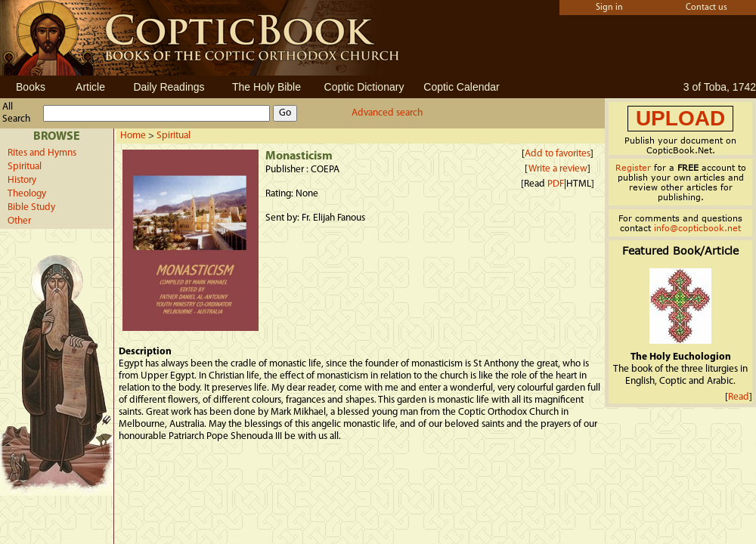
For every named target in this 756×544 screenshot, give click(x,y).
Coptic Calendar (461, 87)
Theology (27, 194)
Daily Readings (169, 87)
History (22, 180)
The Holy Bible (266, 87)
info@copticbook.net (697, 228)
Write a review (558, 169)
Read (739, 397)
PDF (556, 184)
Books (31, 87)
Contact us (706, 8)
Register (633, 167)
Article (90, 87)
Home (133, 136)
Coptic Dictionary (364, 87)
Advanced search (387, 113)
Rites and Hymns (42, 153)
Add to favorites (558, 154)
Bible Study (31, 207)
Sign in (609, 8)
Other (19, 221)
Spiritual (25, 167)
